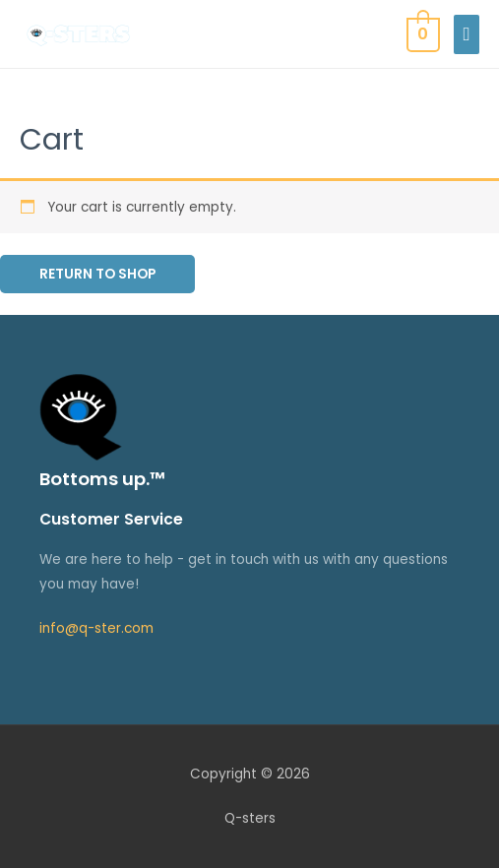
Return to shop (97, 274)
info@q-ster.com (96, 628)
